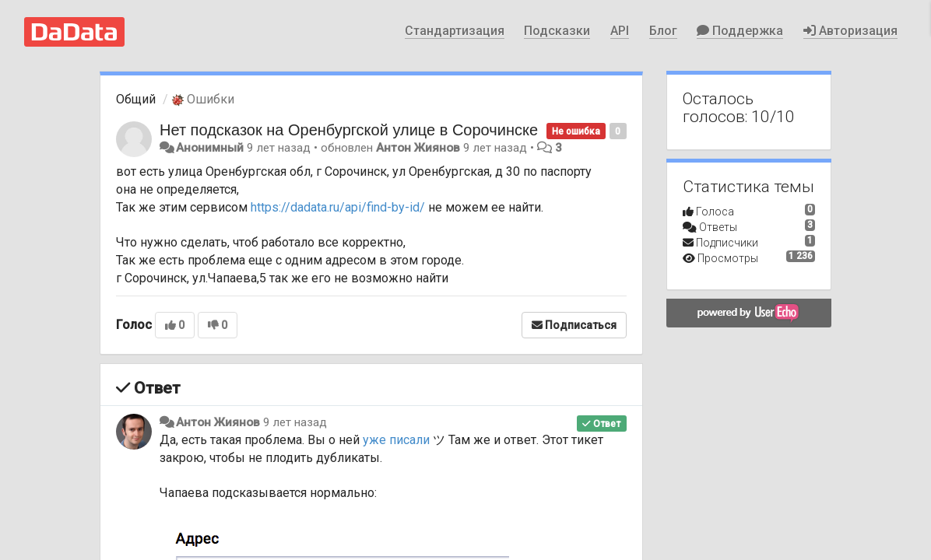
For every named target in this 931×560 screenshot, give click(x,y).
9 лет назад (295, 422)
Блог (663, 31)
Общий (136, 99)
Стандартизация (455, 31)
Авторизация (850, 31)
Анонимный (210, 148)
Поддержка (740, 31)
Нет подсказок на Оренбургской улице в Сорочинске (349, 130)
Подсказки (557, 31)
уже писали (396, 440)
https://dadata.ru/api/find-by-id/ (338, 207)
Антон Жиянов (418, 148)
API (620, 31)
